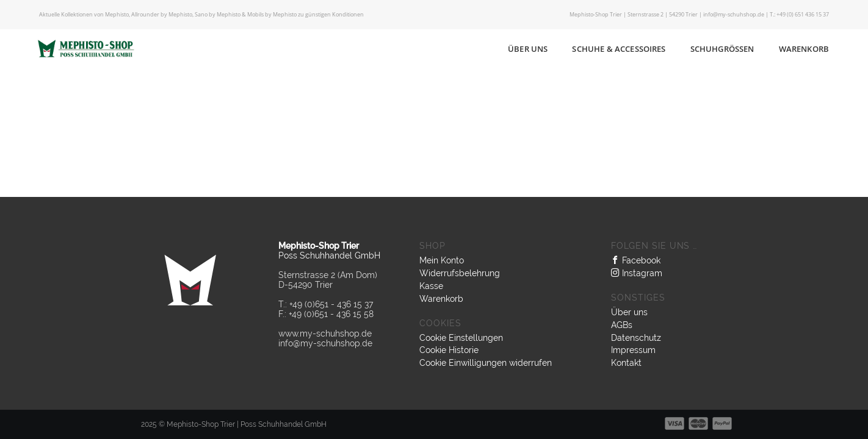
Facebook (636, 260)
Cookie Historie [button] (449, 350)
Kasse (431, 286)
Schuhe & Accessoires (619, 49)
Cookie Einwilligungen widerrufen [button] (486, 363)
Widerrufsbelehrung (460, 273)
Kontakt (626, 363)
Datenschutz (636, 338)
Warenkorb (804, 49)
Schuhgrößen (722, 49)
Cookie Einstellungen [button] (461, 338)
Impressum (633, 350)
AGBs (622, 325)
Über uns (528, 49)
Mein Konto (442, 260)
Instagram (637, 273)
